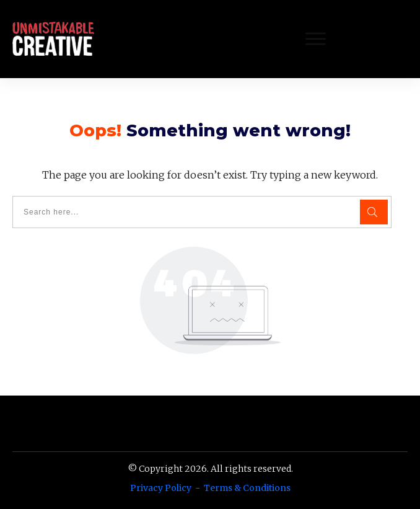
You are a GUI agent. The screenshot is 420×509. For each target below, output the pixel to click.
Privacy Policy (161, 488)
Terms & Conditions (247, 488)
